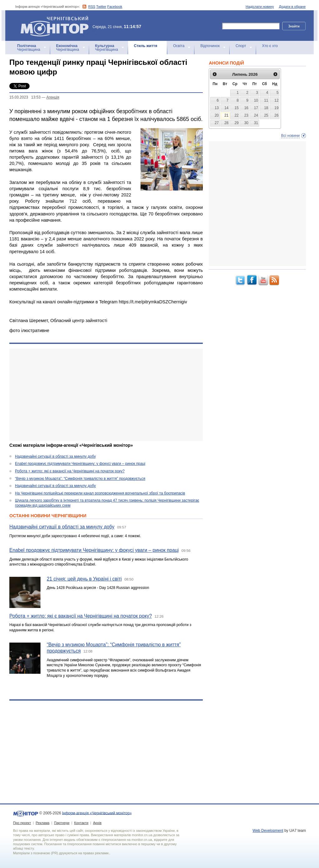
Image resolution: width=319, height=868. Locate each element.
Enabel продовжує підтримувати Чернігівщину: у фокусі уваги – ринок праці (80, 464)
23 (246, 115)
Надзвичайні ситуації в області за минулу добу (55, 456)
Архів (97, 823)
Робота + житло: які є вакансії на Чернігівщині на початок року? (70, 471)
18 (266, 108)
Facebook (115, 7)
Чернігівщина (29, 48)
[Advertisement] (106, 395)
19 (276, 108)
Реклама (42, 823)
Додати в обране (292, 7)
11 (266, 100)
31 (256, 123)
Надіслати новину (260, 7)
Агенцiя (53, 97)
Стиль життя (146, 46)
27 (217, 123)
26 (276, 115)
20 (217, 115)
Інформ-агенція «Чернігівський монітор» (57, 26)
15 (237, 108)
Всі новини (290, 136)
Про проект (22, 823)
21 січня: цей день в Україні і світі (84, 579)
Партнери (62, 823)
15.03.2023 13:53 (25, 97)
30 (246, 123)
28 (226, 123)
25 (266, 115)
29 (237, 123)
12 (276, 100)
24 (256, 115)
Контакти (81, 823)
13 (217, 108)
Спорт (241, 46)
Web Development (268, 831)
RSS (92, 7)
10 (256, 100)
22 (237, 115)
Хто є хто (270, 46)
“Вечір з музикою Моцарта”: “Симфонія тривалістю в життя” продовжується (80, 479)
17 (256, 108)
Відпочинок (210, 46)
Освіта (179, 46)
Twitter (101, 7)
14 (226, 108)
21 (226, 115)
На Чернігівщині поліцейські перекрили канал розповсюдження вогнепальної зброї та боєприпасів (100, 493)
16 (246, 108)
